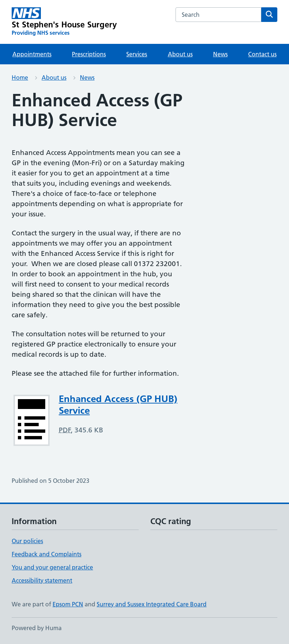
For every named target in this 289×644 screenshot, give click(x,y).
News (220, 54)
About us (180, 54)
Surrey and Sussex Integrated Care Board (152, 604)
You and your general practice (52, 567)
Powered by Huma (37, 628)
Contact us (262, 54)
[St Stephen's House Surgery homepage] (64, 22)
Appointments (32, 54)
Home (20, 77)
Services (137, 54)
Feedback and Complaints (47, 554)
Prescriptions (89, 54)
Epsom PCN (68, 604)
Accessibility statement (42, 580)
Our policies (27, 541)
